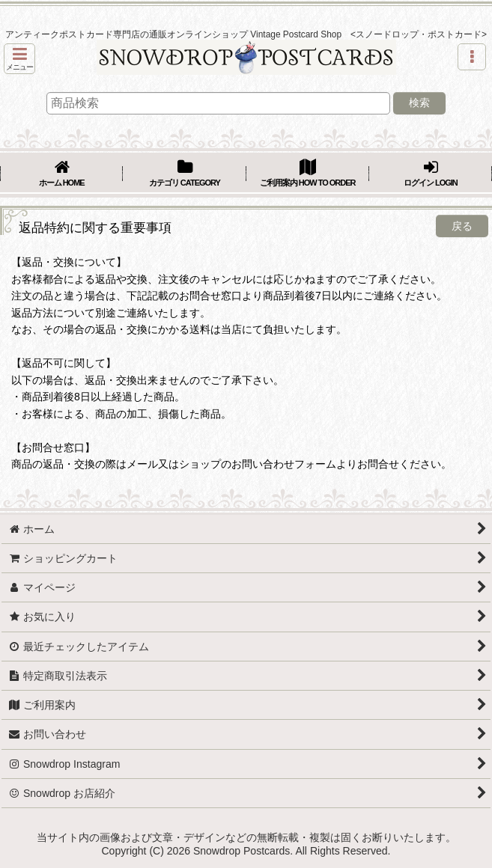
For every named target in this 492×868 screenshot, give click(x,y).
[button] (19, 59)
